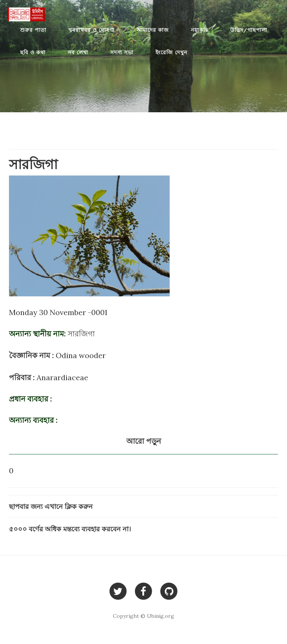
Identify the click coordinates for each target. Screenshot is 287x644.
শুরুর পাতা (33, 30)
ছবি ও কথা (33, 52)
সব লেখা (78, 52)
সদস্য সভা (122, 52)
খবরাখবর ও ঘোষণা (91, 30)
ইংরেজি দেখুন (171, 52)
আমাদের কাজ (153, 30)
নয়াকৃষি (200, 30)
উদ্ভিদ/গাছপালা (249, 30)
